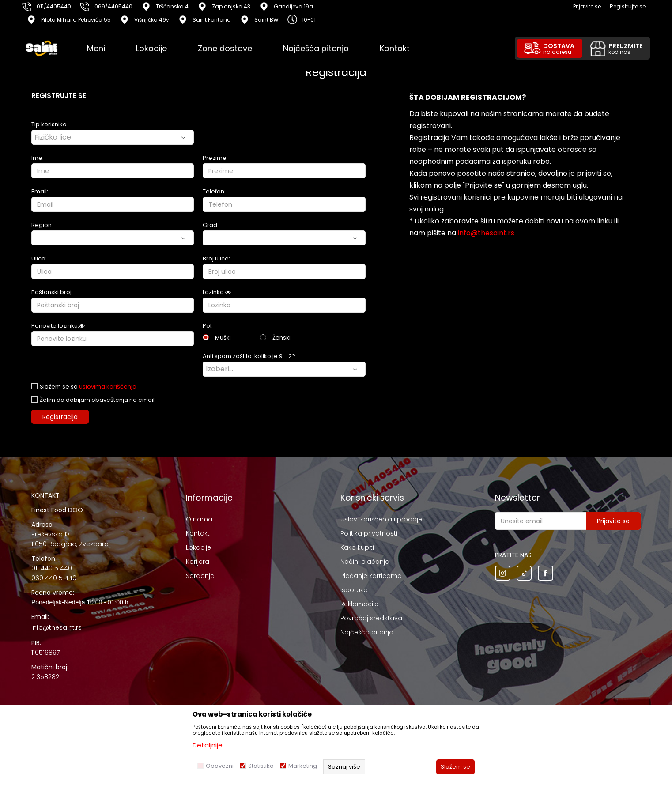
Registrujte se (628, 6)
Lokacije (198, 547)
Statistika (261, 766)
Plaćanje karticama (371, 576)
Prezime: (215, 158)
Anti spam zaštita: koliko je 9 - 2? (249, 356)
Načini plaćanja (365, 562)
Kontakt (198, 533)
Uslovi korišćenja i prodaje (381, 519)
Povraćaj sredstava (371, 618)
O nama (199, 519)
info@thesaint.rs (486, 233)
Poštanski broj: (52, 292)
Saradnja (200, 576)
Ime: (38, 158)
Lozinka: (217, 292)
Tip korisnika (49, 124)
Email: (40, 191)
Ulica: (39, 259)
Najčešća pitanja (367, 632)
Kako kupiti (357, 547)
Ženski (281, 338)
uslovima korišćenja (108, 387)
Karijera (198, 562)
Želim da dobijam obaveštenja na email (97, 400)
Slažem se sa (88, 387)
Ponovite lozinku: (58, 326)
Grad (210, 225)
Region (42, 225)
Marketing (303, 766)
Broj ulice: (216, 259)
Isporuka (354, 590)
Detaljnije (208, 745)
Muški (223, 338)
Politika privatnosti (369, 533)
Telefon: (214, 191)
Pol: (208, 326)
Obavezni (220, 766)
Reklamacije (359, 604)
